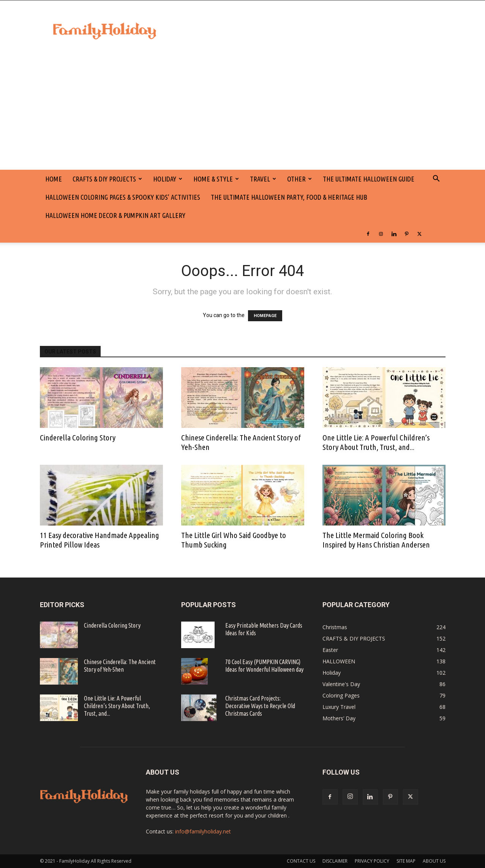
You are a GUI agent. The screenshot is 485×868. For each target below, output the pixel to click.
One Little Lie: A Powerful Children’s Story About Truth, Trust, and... (376, 442)
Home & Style (216, 179)
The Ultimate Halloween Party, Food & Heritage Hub (289, 197)
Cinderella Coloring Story (78, 437)
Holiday (168, 179)
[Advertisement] (243, 113)
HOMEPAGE (265, 316)
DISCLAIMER (335, 861)
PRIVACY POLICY (372, 861)
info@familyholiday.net (203, 831)
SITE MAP (406, 861)
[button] (436, 179)
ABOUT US (434, 861)
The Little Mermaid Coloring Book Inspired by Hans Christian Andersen (376, 540)
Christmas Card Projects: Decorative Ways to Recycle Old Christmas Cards (260, 706)
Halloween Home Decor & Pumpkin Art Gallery (115, 215)
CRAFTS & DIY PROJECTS (107, 179)
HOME (54, 179)
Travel (263, 179)
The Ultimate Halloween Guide (369, 179)
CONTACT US (301, 861)
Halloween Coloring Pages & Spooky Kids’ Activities (123, 197)
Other (299, 179)
